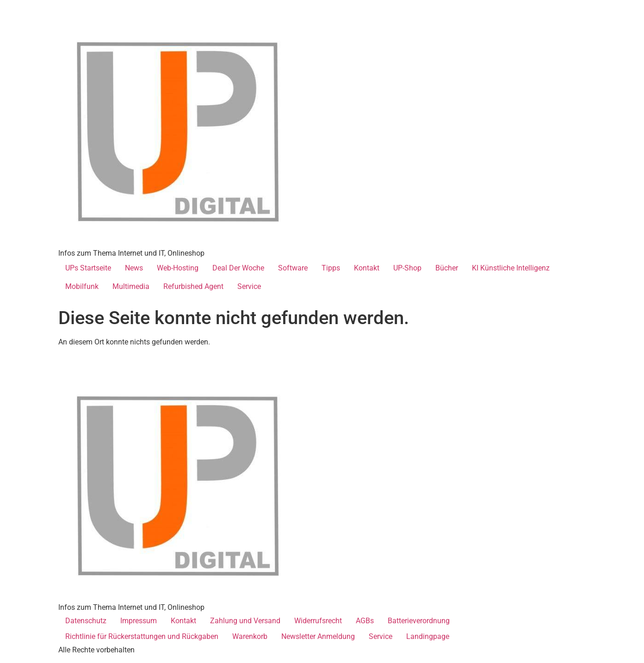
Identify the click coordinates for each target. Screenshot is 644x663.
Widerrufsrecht (318, 621)
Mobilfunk (82, 286)
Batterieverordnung (419, 621)
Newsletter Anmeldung (318, 636)
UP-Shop (407, 268)
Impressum (139, 621)
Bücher (447, 268)
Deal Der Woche (238, 268)
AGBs (365, 621)
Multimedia (131, 286)
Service (249, 286)
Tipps (331, 268)
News (134, 268)
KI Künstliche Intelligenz (511, 268)
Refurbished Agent (193, 286)
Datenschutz (86, 621)
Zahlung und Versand (245, 621)
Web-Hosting (178, 268)
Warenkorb (250, 636)
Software (293, 268)
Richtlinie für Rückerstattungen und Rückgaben (142, 636)
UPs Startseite (88, 268)
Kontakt (367, 268)
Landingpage (428, 636)
